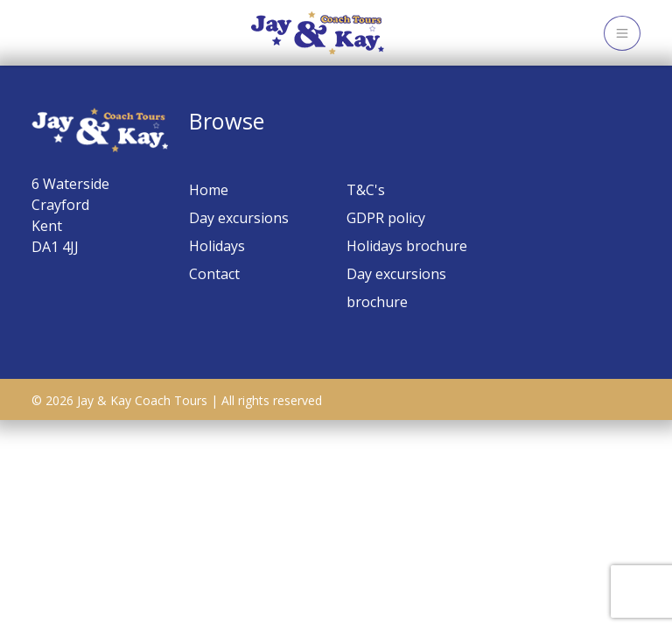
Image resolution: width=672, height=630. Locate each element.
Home (209, 190)
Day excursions (239, 218)
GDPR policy (386, 218)
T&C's (366, 190)
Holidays (217, 246)
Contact (214, 274)
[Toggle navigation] (622, 33)
